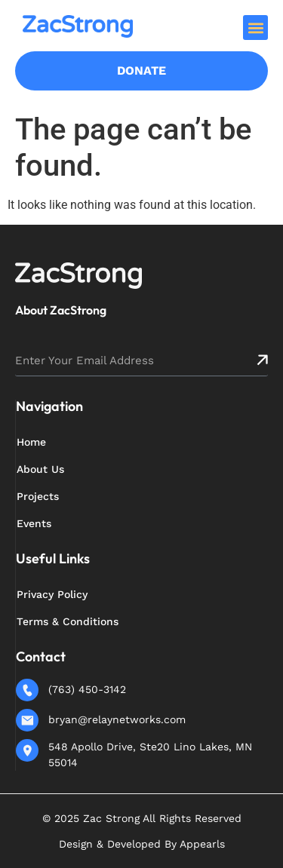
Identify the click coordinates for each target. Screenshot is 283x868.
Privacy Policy (52, 594)
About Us (40, 469)
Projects (38, 496)
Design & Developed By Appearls (142, 844)
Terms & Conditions (68, 621)
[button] (255, 28)
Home (31, 442)
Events (34, 523)
